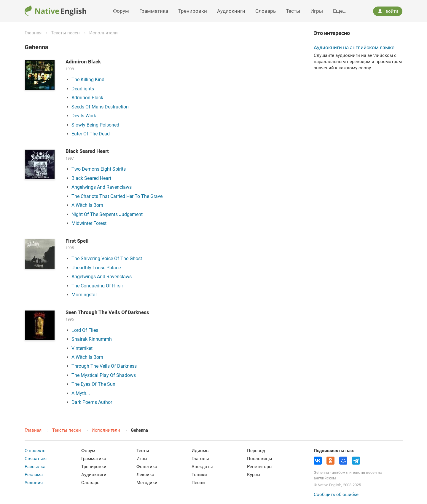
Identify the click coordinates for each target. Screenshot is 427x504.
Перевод (256, 451)
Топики (199, 475)
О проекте (35, 451)
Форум (121, 11)
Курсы (254, 475)
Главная (33, 33)
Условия (34, 483)
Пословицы (260, 459)
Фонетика (147, 467)
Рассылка (35, 467)
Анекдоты (202, 467)
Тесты (293, 11)
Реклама (34, 475)
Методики (147, 483)
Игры (317, 11)
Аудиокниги (231, 11)
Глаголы (200, 459)
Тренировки (193, 11)
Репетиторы (260, 467)
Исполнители (103, 33)
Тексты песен (65, 33)
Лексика (145, 475)
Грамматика (154, 11)
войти (388, 11)
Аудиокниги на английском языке (354, 47)
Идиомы (201, 451)
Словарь (266, 11)
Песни (198, 483)
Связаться (36, 459)
